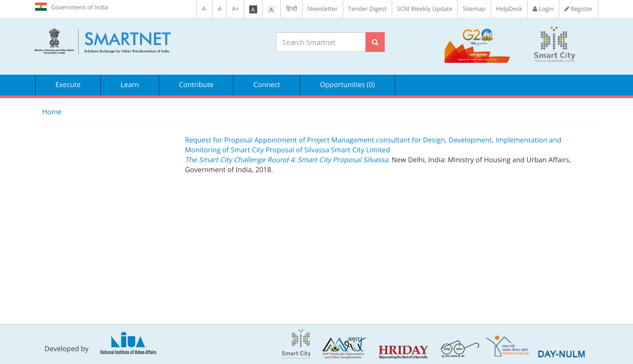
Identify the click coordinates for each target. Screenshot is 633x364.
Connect (267, 85)
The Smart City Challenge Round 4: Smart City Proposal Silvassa (287, 160)
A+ (235, 9)
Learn (130, 85)
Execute (68, 85)
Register (579, 9)
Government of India (71, 7)
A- (204, 9)
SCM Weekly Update (425, 9)
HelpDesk (509, 9)
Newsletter (323, 9)
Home (52, 112)
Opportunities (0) (347, 85)
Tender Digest (367, 9)
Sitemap (474, 9)
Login (543, 9)
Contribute (196, 85)
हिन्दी (292, 9)
